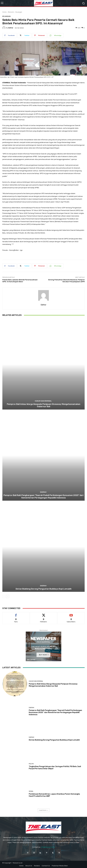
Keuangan (19, 12)
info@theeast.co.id (48, 847)
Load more (44, 810)
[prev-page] (4, 596)
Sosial (31, 791)
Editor (11, 28)
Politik (31, 764)
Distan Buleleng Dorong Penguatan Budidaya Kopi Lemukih (44, 589)
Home (4, 12)
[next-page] (8, 596)
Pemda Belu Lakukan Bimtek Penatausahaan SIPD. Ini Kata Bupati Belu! (20, 281)
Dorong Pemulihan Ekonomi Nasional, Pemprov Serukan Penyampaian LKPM (66, 281)
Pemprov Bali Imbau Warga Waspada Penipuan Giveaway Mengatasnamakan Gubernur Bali (44, 405)
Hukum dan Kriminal (43, 401)
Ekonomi (11, 12)
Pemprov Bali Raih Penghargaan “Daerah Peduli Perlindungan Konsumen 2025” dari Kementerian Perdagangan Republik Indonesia (43, 496)
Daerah (43, 492)
